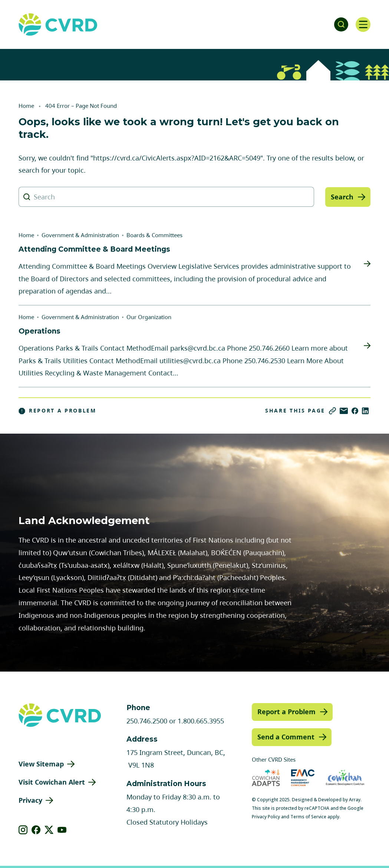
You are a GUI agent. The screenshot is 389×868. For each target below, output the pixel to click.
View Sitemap (41, 764)
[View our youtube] (62, 830)
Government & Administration (80, 235)
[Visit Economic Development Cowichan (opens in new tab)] (345, 778)
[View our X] (49, 830)
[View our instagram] (23, 830)
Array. (355, 800)
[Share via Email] (344, 411)
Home (26, 106)
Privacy (30, 800)
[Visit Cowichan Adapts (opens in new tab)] (266, 778)
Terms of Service (308, 817)
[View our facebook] (36, 830)
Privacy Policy (266, 817)
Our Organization (149, 317)
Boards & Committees (154, 235)
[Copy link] (332, 411)
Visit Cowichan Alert (52, 782)
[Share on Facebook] (355, 411)
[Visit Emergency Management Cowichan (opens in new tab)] (303, 778)
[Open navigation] (363, 24)
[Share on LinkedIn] (365, 411)
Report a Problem (57, 411)
